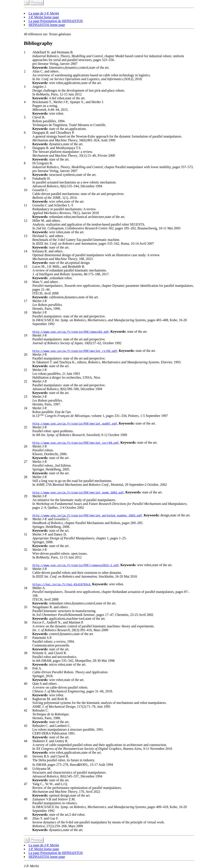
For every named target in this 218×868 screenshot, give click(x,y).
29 (26, 496)
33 (26, 569)
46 (26, 769)
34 (26, 588)
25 (26, 427)
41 (26, 699)
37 (26, 638)
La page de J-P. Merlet (44, 13)
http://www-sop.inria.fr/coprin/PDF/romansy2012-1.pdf (76, 565)
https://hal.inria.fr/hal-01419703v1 (61, 584)
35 (26, 607)
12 (26, 221)
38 (26, 653)
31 (26, 534)
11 (25, 205)
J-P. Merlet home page (44, 17)
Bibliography (38, 43)
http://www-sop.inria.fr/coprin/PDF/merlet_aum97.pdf (75, 423)
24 (26, 408)
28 (26, 477)
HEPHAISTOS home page (47, 25)
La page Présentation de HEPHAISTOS (56, 21)
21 (26, 370)
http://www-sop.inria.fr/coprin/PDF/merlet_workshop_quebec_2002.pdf (87, 515)
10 (26, 190)
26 (26, 446)
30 (26, 519)
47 (26, 784)
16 (26, 282)
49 (26, 818)
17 (26, 301)
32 (26, 550)
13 (26, 236)
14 (26, 251)
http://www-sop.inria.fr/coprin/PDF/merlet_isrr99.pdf (76, 443)
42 (26, 710)
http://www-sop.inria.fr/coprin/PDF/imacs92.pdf (71, 332)
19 (26, 335)
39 (26, 668)
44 (26, 741)
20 (26, 354)
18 (26, 312)
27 (26, 462)
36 (26, 622)
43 (26, 726)
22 (26, 381)
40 (26, 684)
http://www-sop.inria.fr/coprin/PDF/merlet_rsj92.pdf (75, 351)
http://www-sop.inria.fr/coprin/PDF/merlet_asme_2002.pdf (78, 492)
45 (26, 756)
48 (26, 799)
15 (26, 266)
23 (26, 397)
